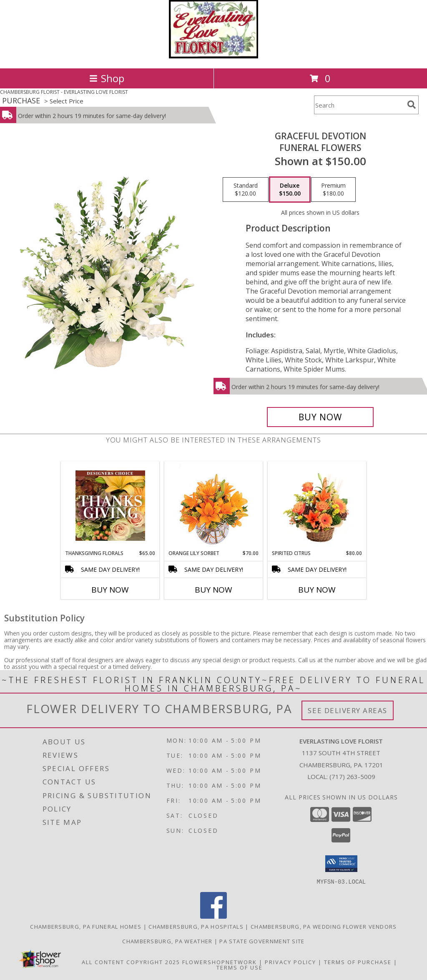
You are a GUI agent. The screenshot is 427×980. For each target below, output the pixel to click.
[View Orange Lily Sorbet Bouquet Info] (214, 506)
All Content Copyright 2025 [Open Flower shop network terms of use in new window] (131, 962)
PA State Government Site (262, 941)
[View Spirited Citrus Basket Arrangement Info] (317, 505)
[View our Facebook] (213, 916)
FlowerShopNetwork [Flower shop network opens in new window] (220, 962)
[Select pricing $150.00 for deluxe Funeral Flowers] (290, 190)
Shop (107, 78)
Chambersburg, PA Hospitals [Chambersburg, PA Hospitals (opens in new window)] (196, 926)
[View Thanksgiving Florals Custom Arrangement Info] (110, 505)
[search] (412, 105)
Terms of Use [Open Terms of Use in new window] (240, 967)
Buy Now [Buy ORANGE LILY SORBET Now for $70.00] (213, 590)
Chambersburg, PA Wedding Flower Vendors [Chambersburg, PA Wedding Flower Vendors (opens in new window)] (324, 926)
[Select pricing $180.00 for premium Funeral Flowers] (333, 190)
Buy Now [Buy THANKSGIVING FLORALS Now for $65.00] (110, 590)
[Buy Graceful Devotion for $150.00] (320, 417)
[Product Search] (359, 105)
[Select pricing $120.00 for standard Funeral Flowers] (246, 190)
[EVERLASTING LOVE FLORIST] (214, 56)
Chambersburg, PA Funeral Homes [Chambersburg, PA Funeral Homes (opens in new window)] (86, 926)
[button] (341, 864)
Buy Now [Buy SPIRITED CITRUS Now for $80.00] (317, 590)
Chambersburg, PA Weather (167, 941)
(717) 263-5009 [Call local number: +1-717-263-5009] (352, 776)
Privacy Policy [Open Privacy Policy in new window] (290, 962)
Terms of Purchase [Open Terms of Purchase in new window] (358, 962)
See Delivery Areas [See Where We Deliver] (348, 710)
